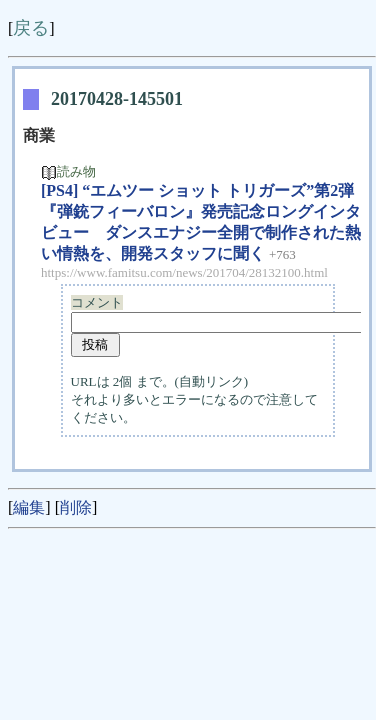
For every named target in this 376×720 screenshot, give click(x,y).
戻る (31, 28)
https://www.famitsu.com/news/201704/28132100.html (184, 272)
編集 (29, 507)
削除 (76, 507)
